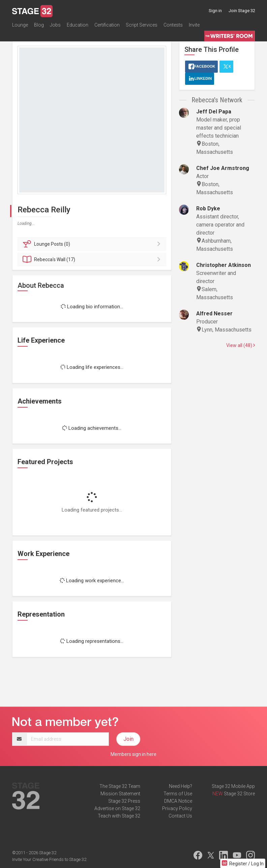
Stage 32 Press (124, 801)
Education (78, 25)
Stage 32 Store (239, 794)
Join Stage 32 (242, 11)
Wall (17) (93, 259)
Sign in (215, 11)
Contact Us (180, 816)
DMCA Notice (178, 801)
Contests (173, 25)
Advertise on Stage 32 (117, 808)
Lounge (20, 25)
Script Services (142, 25)
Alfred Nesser (214, 314)
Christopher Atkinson (224, 265)
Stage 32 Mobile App (233, 786)
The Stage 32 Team (120, 786)
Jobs (55, 25)
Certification (107, 25)
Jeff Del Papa (214, 112)
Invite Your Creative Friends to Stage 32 (49, 859)
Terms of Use (178, 794)
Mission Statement (120, 794)
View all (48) (241, 345)
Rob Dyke (208, 209)
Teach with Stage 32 (119, 816)
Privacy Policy (177, 808)
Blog (39, 25)
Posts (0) (93, 244)
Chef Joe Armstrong (223, 168)
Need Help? (181, 786)
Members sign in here (133, 754)
